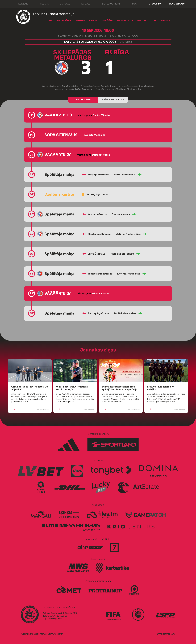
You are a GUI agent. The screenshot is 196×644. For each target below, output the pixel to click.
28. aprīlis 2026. (30, 409)
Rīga (131, 4)
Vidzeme (41, 4)
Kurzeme (21, 4)
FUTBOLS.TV (154, 4)
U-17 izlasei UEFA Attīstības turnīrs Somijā (72, 388)
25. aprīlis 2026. (166, 409)
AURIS (173, 634)
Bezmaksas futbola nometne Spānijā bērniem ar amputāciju (120, 388)
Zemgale (62, 4)
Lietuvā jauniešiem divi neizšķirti (161, 388)
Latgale (83, 4)
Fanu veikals (177, 4)
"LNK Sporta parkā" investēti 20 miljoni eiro (29, 388)
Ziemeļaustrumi (108, 4)
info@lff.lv (56, 619)
